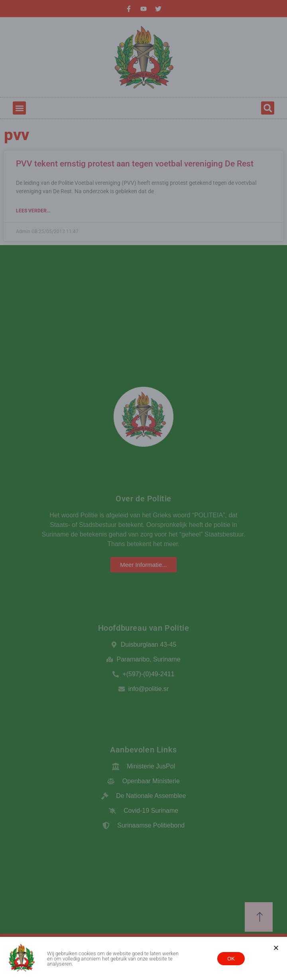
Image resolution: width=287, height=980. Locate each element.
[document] (143, 490)
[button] (276, 948)
